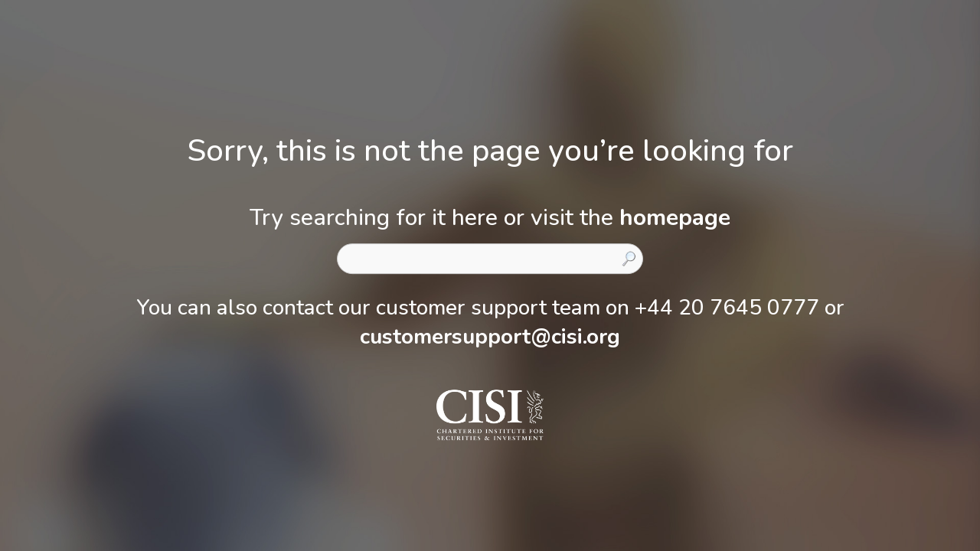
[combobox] (490, 259)
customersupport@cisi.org (490, 337)
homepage (675, 218)
